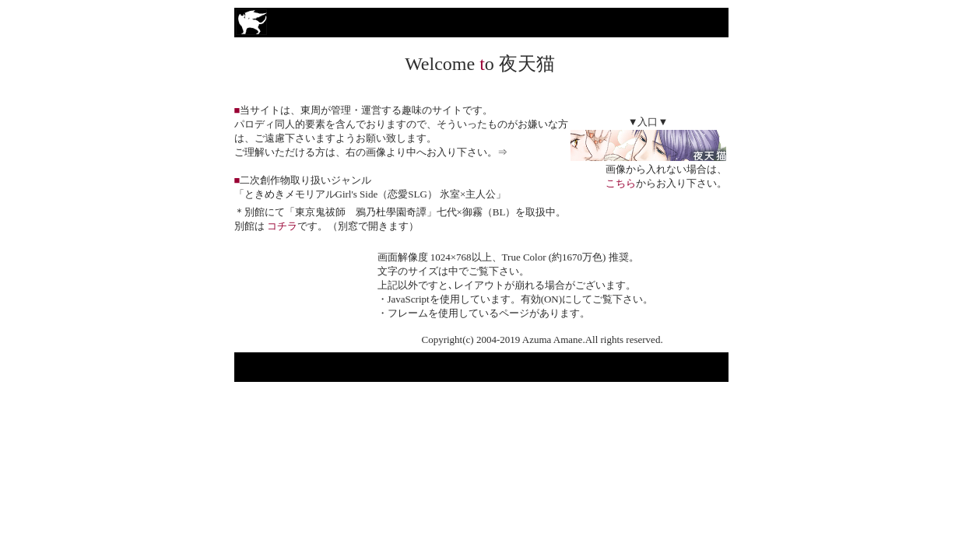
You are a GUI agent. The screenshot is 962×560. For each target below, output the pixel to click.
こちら (621, 183)
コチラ (282, 226)
